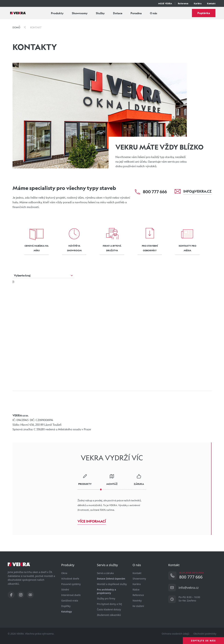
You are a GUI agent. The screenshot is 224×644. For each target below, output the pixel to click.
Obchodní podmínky (205, 634)
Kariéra (198, 3)
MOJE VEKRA (165, 3)
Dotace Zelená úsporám (111, 579)
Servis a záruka (105, 573)
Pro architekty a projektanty (106, 591)
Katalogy (67, 611)
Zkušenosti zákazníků (109, 615)
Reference (183, 3)
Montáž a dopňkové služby (112, 584)
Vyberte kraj (22, 275)
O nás (154, 13)
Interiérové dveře (71, 595)
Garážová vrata (70, 601)
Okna (64, 573)
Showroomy (80, 13)
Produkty (57, 13)
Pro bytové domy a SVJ (109, 604)
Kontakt (211, 3)
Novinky (137, 601)
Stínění (65, 590)
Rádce (136, 590)
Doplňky (66, 606)
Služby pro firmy (106, 598)
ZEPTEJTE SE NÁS (204, 641)
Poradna (136, 13)
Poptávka (204, 13)
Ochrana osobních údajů (176, 634)
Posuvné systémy (71, 584)
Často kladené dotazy (109, 609)
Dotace (118, 13)
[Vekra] (18, 13)
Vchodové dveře (70, 579)
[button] (85, 328)
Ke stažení (138, 606)
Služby (100, 13)
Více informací (92, 521)
